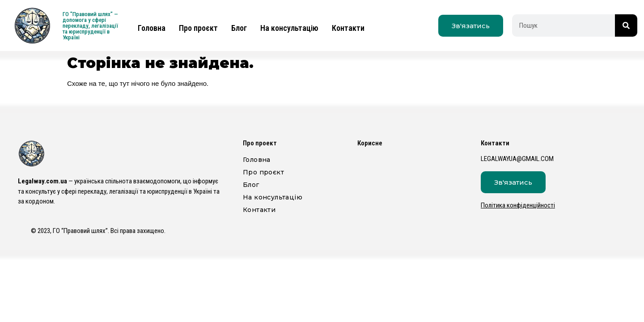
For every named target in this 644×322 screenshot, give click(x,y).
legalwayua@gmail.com (517, 159)
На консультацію (289, 28)
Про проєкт (198, 28)
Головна (152, 28)
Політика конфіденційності (518, 205)
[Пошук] (626, 25)
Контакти (348, 28)
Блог (239, 28)
